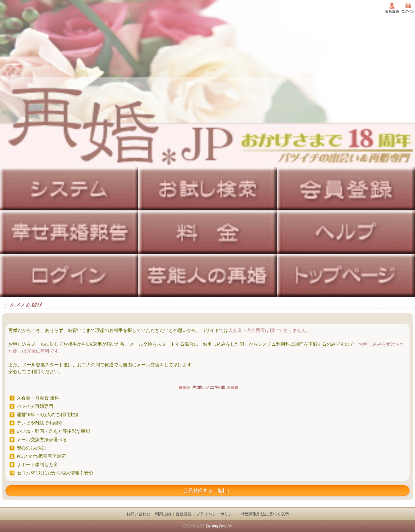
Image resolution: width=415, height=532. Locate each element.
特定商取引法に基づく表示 (265, 514)
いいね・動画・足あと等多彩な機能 (53, 431)
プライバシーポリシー (216, 514)
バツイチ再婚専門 (35, 406)
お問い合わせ (138, 514)
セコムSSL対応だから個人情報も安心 (55, 473)
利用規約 (163, 514)
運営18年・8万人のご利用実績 (48, 415)
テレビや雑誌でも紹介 (40, 423)
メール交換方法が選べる (42, 440)
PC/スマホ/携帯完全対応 (41, 456)
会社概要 (184, 514)
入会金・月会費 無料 (38, 398)
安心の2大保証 (32, 448)
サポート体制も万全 (37, 464)
